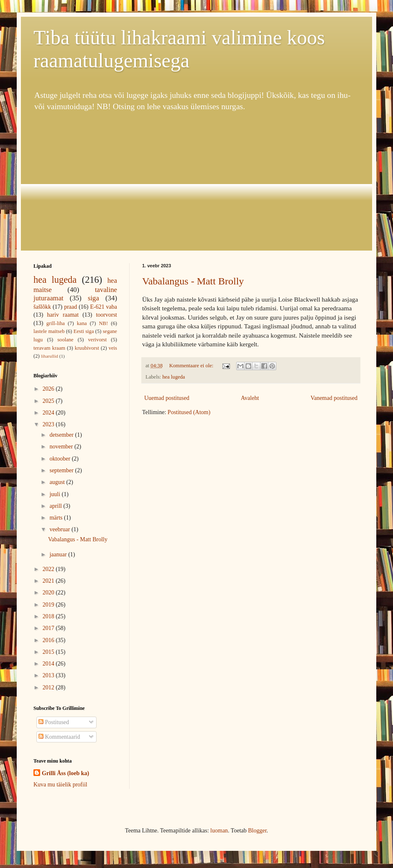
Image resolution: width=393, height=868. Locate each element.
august (58, 482)
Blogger (257, 831)
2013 (49, 675)
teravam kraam (49, 348)
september (62, 470)
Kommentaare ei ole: (192, 366)
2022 (49, 569)
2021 (49, 581)
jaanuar (59, 554)
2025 (49, 401)
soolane (65, 340)
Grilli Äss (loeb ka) (65, 773)
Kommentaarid (59, 737)
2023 (49, 424)
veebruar (60, 529)
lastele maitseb (49, 331)
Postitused (54, 722)
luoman (219, 831)
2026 (49, 389)
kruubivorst (87, 348)
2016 (49, 640)
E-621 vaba (103, 307)
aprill (56, 506)
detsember (62, 435)
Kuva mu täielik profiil (60, 785)
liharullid (50, 356)
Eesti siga (84, 331)
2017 (49, 628)
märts (57, 518)
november (62, 447)
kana (82, 323)
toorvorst (106, 315)
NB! (103, 323)
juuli (55, 494)
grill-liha (56, 323)
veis (113, 348)
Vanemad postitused (334, 398)
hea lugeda (174, 377)
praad (70, 307)
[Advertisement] (196, 182)
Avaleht (250, 398)
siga (93, 298)
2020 (49, 593)
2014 (49, 664)
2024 (49, 413)
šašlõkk (42, 307)
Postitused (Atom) (189, 412)
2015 (49, 652)
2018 (49, 616)
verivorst (98, 340)
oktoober (60, 459)
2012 (49, 687)
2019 (49, 605)
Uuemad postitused (167, 398)
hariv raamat (63, 315)
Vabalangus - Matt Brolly (193, 281)
